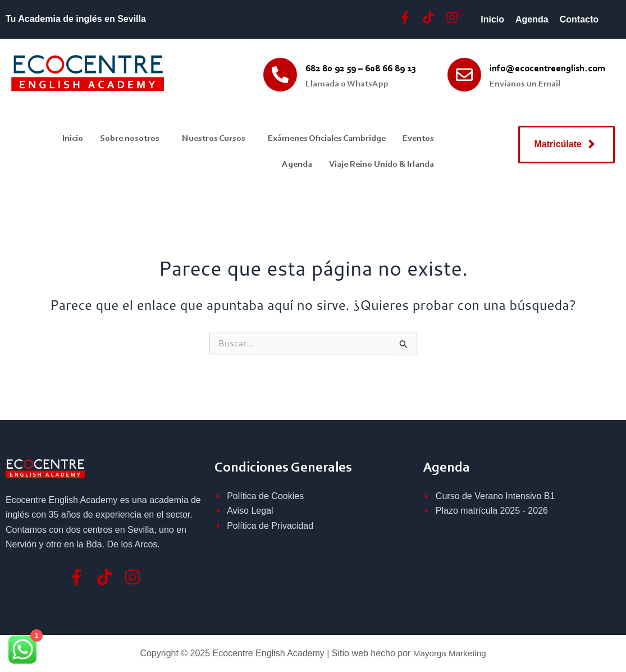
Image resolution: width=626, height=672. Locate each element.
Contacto (579, 19)
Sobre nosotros (130, 139)
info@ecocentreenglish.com (547, 69)
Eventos (418, 139)
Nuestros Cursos (214, 139)
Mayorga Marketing (449, 653)
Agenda (532, 19)
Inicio (492, 19)
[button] (132, 139)
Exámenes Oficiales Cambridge (327, 139)
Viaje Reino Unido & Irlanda (381, 164)
